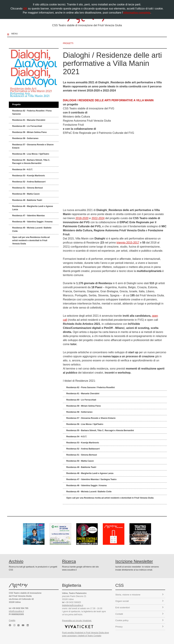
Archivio (16, 561)
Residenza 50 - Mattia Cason (26, 194)
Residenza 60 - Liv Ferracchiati (27, 126)
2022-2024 (98, 218)
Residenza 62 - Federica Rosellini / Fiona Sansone (32, 112)
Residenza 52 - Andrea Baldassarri (29, 182)
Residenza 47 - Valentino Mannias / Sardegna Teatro (91, 479)
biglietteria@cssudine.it (73, 605)
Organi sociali (139, 601)
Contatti (139, 614)
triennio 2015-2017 (128, 243)
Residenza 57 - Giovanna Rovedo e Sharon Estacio (33, 146)
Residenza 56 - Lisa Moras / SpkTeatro (31, 154)
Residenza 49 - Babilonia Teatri (27, 200)
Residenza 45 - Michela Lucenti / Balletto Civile (32, 229)
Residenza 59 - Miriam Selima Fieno (29, 132)
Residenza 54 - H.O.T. (23, 170)
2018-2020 (82, 218)
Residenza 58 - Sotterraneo (25, 138)
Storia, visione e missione (139, 595)
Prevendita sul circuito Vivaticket (77, 621)
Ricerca (69, 561)
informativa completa (137, 13)
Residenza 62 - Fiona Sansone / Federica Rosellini (90, 387)
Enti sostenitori (139, 608)
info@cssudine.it (16, 611)
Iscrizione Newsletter (134, 561)
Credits (12, 620)
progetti (68, 43)
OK (25, 9)
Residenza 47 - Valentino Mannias (28, 216)
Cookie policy (139, 620)
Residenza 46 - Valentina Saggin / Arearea (32, 222)
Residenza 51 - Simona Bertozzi (28, 188)
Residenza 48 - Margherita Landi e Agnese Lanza (33, 208)
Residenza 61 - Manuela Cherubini (29, 120)
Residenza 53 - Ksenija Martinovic (29, 176)
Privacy (139, 627)
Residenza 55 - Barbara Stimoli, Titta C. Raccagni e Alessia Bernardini (31, 162)
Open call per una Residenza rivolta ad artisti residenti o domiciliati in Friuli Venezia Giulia (31, 240)
